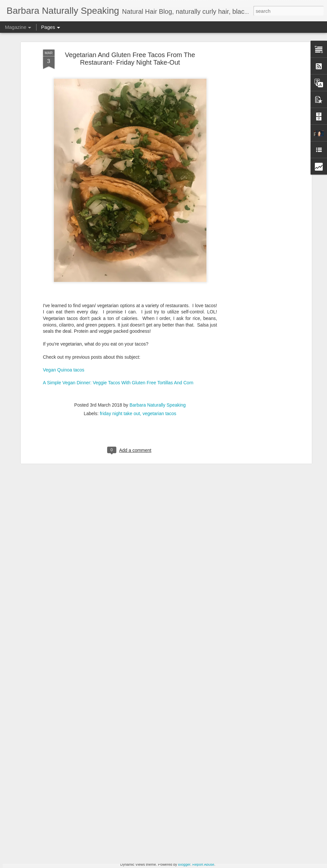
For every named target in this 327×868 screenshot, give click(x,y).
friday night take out (120, 373)
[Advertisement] (253, 53)
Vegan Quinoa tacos (64, 329)
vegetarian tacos (160, 373)
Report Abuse (203, 864)
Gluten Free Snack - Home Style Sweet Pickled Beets (164, 786)
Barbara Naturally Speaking (158, 364)
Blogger (184, 864)
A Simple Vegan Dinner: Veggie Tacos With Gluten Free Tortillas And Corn (118, 342)
